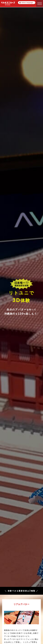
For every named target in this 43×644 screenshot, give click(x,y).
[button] (40, 4)
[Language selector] (27, 3)
